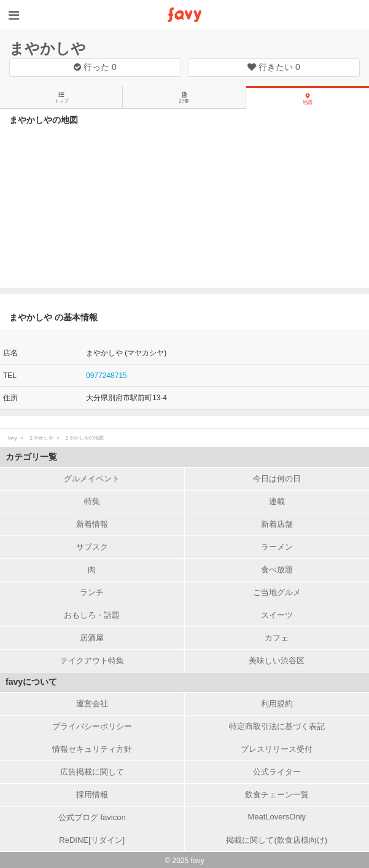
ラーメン (277, 547)
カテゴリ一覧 (31, 457)
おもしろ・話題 (92, 615)
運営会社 (92, 704)
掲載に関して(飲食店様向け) (277, 840)
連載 (277, 501)
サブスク (92, 547)
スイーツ (277, 615)
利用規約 (277, 704)
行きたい (274, 67)
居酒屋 (92, 638)
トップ (61, 98)
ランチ (92, 592)
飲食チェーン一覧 (277, 795)
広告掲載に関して (92, 772)
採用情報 (92, 795)
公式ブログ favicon (92, 817)
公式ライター (277, 772)
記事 (184, 98)
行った (95, 67)
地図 (308, 99)
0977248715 (107, 376)
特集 (92, 501)
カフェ (277, 638)
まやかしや (48, 48)
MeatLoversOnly (277, 817)
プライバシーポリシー (92, 726)
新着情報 (92, 524)
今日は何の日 (277, 479)
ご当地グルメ (277, 592)
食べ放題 (277, 570)
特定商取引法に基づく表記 (277, 726)
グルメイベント (92, 479)
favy (13, 438)
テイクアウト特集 (92, 661)
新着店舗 (277, 524)
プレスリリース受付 (277, 749)
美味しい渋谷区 (277, 661)
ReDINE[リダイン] (92, 840)
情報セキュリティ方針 (92, 749)
